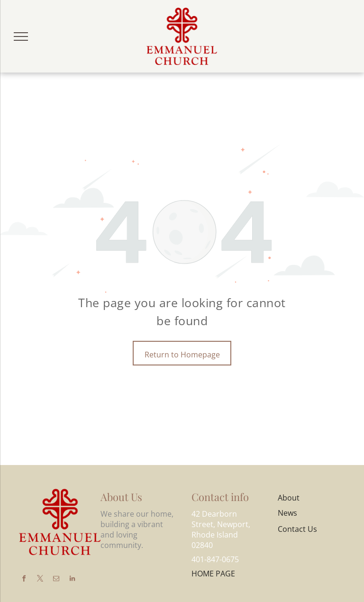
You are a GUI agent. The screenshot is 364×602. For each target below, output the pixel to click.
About (289, 498)
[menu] (21, 36)
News (287, 513)
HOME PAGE (213, 574)
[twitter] (40, 580)
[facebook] (24, 580)
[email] (56, 580)
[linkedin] (72, 580)
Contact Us (297, 529)
